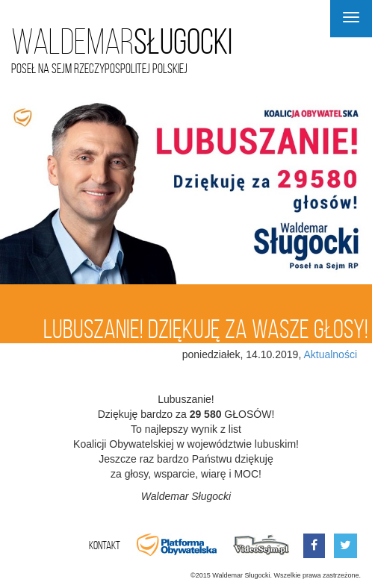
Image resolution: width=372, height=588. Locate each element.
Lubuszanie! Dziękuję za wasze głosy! (206, 329)
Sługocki (122, 42)
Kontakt (105, 545)
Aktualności (330, 354)
